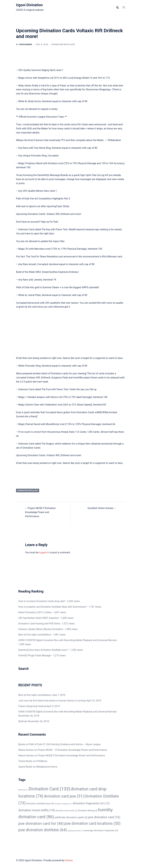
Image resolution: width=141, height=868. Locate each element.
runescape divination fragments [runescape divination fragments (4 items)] (101, 830)
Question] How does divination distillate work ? (43, 650)
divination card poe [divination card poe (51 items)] (64, 796)
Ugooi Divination (29, 5)
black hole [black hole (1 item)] (23, 790)
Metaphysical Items (47, 767)
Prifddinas (42, 761)
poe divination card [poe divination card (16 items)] (104, 817)
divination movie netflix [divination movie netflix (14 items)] (37, 810)
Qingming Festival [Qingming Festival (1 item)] (75, 831)
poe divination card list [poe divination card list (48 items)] (41, 823)
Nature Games (26, 750)
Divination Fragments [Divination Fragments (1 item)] (63, 804)
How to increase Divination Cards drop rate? (42, 601)
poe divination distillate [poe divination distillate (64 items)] (43, 830)
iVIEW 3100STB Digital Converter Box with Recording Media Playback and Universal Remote (67, 640)
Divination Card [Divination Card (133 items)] (49, 789)
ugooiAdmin (26, 44)
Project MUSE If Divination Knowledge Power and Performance (40, 512)
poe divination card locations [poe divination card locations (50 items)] (92, 823)
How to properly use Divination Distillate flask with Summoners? (53, 607)
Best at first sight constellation (35, 635)
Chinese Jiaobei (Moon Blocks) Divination (41, 629)
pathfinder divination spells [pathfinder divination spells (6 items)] (71, 817)
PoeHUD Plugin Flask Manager (35, 656)
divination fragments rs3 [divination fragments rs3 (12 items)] (91, 803)
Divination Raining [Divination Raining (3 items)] (88, 811)
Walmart (23, 721)
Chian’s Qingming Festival (32, 706)
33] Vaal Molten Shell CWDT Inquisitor (39, 618)
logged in (44, 552)
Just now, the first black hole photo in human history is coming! (52, 701)
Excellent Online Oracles (101, 508)
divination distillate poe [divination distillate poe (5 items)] (40, 804)
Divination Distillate (63, 44)
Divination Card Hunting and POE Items (39, 624)
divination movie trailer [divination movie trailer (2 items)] (66, 811)
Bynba (22, 744)
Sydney (69, 860)
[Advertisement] (70, 334)
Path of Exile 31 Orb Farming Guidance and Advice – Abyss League (65, 744)
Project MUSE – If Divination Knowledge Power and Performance (72, 750)
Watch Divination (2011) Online (35, 612)
